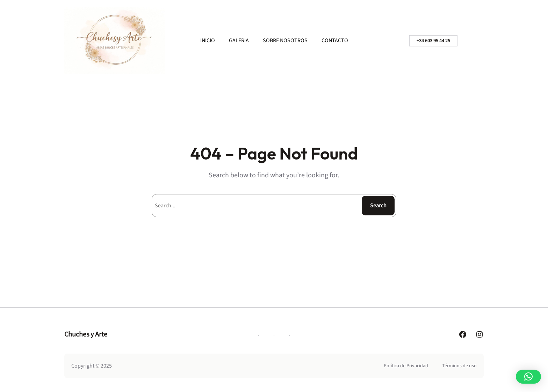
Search (378, 206)
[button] (528, 377)
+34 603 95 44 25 (433, 41)
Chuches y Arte (86, 334)
